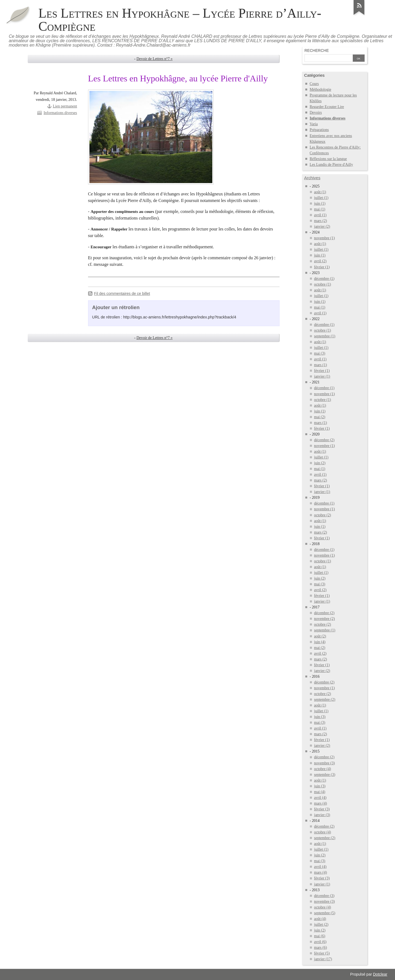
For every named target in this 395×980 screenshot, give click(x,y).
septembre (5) (325, 913)
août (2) (320, 636)
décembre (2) (324, 440)
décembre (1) (324, 279)
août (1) (320, 192)
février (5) (322, 953)
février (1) (322, 267)
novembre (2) (325, 619)
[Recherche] (329, 59)
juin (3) (320, 717)
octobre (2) (323, 515)
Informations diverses (60, 113)
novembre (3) (325, 763)
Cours (314, 84)
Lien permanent (65, 106)
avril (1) (320, 215)
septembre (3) (325, 775)
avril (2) (320, 261)
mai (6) (320, 936)
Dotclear (380, 974)
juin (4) (320, 642)
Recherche (317, 50)
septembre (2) (325, 700)
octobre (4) (323, 769)
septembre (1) (325, 336)
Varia (314, 124)
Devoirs (316, 112)
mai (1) (320, 209)
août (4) (320, 919)
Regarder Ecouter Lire (327, 107)
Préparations (319, 130)
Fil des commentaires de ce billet (122, 294)
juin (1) (320, 203)
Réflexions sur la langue (328, 159)
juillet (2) (321, 925)
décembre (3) (324, 896)
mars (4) (321, 803)
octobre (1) (323, 284)
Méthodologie (321, 89)
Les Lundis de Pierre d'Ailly (331, 165)
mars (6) (321, 948)
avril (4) (320, 798)
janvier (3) (322, 815)
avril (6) (320, 942)
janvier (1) (322, 376)
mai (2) (320, 417)
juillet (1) (321, 198)
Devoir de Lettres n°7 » (154, 59)
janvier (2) (322, 227)
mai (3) (320, 353)
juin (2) (320, 463)
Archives (312, 178)
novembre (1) (325, 238)
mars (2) (321, 221)
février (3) (322, 809)
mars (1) (321, 365)
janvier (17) (323, 959)
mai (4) (320, 792)
